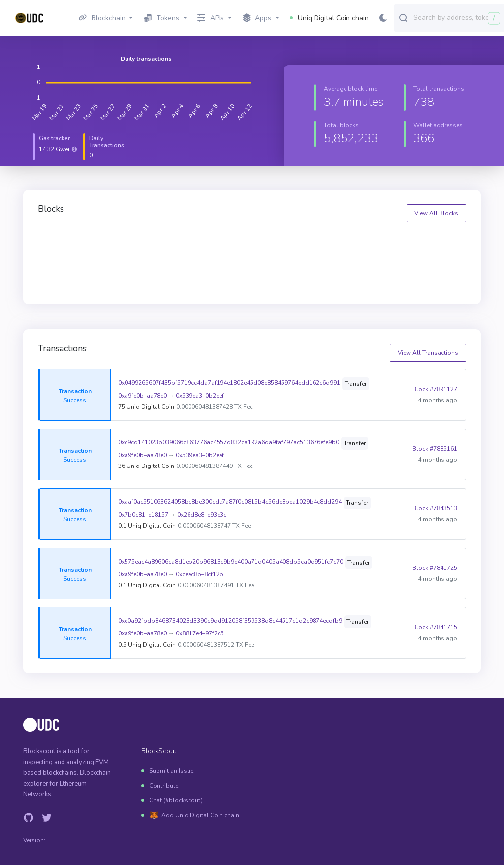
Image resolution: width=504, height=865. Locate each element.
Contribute (164, 786)
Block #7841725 (435, 568)
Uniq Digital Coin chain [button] (329, 18)
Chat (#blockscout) (176, 800)
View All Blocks (436, 213)
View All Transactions (428, 353)
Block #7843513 (435, 508)
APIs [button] (211, 18)
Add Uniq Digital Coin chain (200, 815)
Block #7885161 (435, 449)
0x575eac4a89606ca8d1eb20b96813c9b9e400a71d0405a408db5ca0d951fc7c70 (231, 562)
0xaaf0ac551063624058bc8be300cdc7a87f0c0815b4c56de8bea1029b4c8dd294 (230, 502)
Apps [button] (257, 18)
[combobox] (457, 17)
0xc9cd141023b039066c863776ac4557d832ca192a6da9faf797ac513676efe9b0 (229, 442)
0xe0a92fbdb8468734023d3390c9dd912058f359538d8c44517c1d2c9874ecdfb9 (230, 621)
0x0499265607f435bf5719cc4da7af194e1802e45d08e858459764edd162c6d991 (229, 383)
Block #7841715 (435, 627)
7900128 (60, 241)
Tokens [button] (161, 18)
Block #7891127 (435, 389)
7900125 (386, 241)
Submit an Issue (171, 771)
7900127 (169, 241)
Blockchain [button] (102, 18)
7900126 (277, 241)
